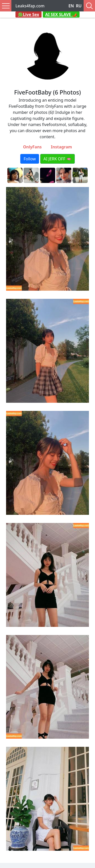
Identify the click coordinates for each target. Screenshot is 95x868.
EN (71, 6)
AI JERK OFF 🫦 (58, 159)
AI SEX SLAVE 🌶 (61, 14)
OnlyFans (32, 147)
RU (79, 6)
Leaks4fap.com (30, 6)
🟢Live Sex (29, 14)
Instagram (61, 147)
